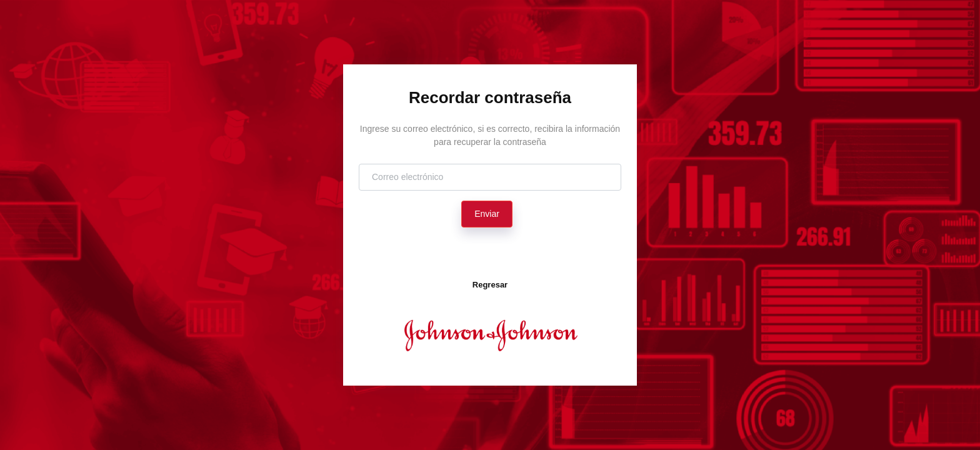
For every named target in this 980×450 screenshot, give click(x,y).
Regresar (490, 285)
